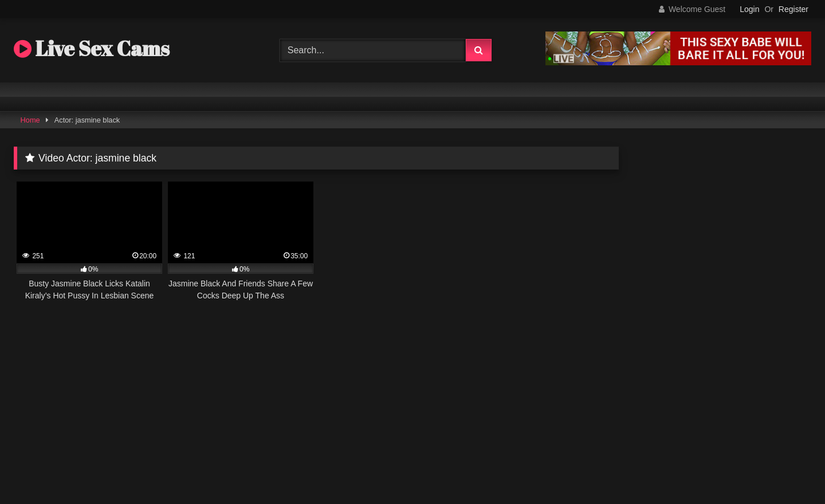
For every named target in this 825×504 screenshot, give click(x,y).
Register (793, 9)
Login (749, 9)
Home (30, 120)
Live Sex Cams (92, 48)
